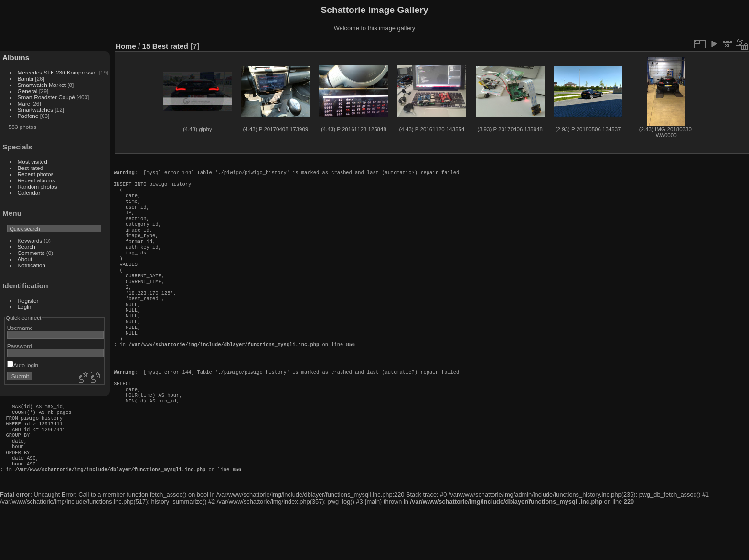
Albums (16, 58)
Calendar (29, 193)
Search (27, 247)
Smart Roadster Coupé (46, 97)
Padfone (28, 116)
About (25, 259)
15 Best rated (165, 46)
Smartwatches (36, 110)
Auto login (23, 365)
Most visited (32, 162)
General (28, 91)
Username (20, 328)
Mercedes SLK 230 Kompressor (58, 72)
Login (25, 307)
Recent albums (36, 180)
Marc (24, 103)
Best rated (31, 168)
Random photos (37, 186)
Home (126, 46)
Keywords (30, 240)
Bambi (26, 79)
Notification (32, 265)
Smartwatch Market (42, 85)
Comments (31, 253)
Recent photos (36, 174)
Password (20, 346)
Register (28, 301)
